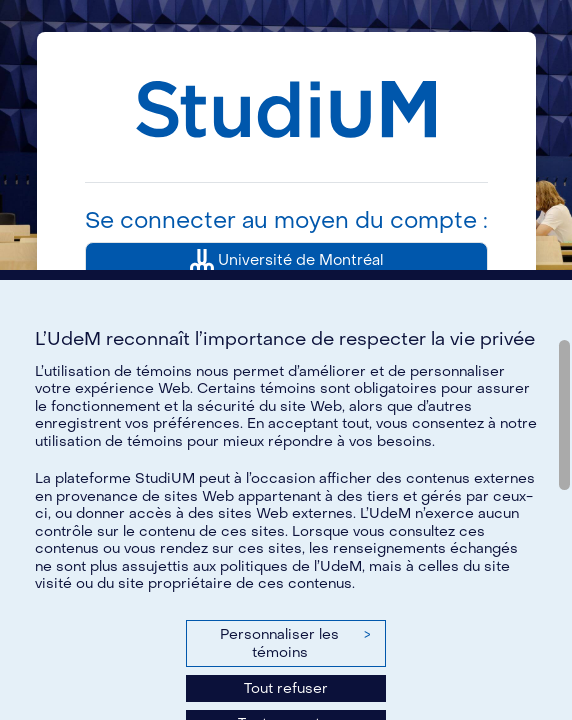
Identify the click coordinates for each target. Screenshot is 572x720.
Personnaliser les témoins (295, 643)
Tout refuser (286, 688)
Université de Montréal (286, 261)
